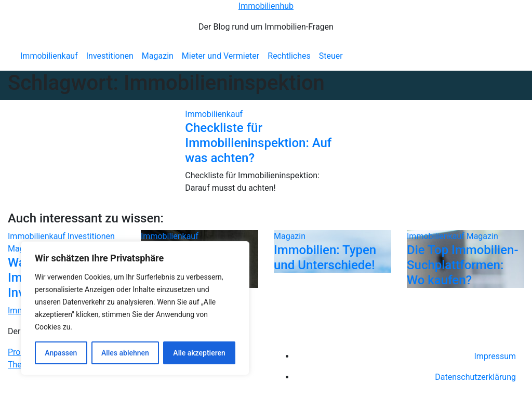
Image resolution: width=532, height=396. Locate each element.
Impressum (495, 356)
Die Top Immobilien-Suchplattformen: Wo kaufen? (463, 265)
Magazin (158, 56)
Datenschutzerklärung (475, 377)
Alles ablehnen (125, 353)
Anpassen (61, 353)
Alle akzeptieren (199, 353)
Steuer (331, 56)
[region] (135, 308)
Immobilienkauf (49, 56)
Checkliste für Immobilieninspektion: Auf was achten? (258, 143)
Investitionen (110, 56)
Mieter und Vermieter (221, 56)
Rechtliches (289, 56)
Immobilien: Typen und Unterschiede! (325, 258)
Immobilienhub (266, 6)
